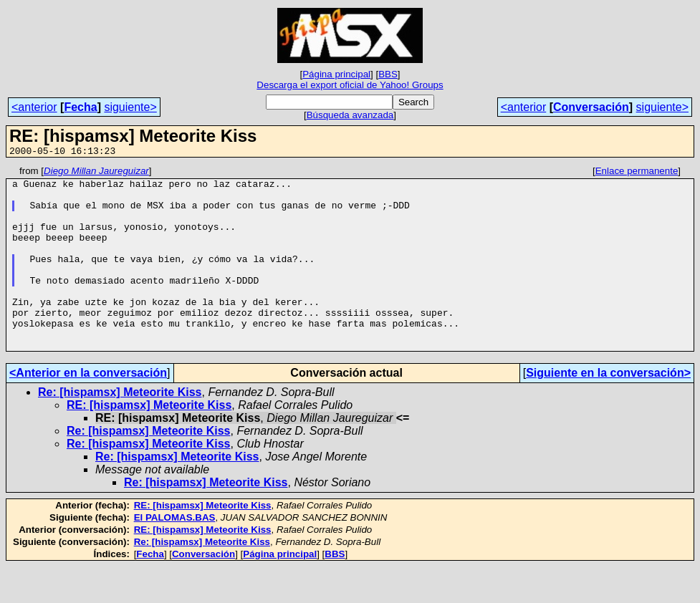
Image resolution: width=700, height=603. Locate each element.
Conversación (591, 107)
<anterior (34, 107)
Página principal (336, 74)
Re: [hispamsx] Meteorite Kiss (120, 429)
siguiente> (130, 107)
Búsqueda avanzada (350, 115)
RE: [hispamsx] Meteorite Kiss (149, 442)
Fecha (80, 107)
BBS (388, 74)
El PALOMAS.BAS (175, 554)
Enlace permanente (637, 173)
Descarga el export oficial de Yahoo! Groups (350, 85)
